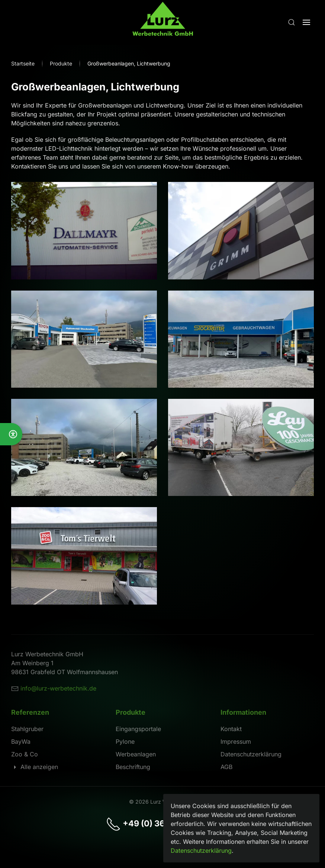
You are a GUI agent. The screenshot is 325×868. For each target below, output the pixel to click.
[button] (292, 22)
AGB (226, 767)
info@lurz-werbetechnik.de (58, 688)
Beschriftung (133, 767)
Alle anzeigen (35, 767)
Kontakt (231, 729)
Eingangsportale (138, 729)
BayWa (21, 742)
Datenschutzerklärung (251, 754)
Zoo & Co (25, 754)
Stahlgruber (27, 729)
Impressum (236, 742)
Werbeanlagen (136, 754)
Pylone (125, 742)
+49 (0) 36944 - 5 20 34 (162, 823)
